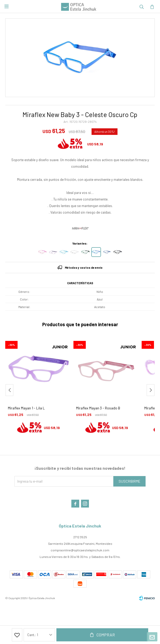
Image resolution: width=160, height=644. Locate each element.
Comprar (106, 635)
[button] (151, 390)
